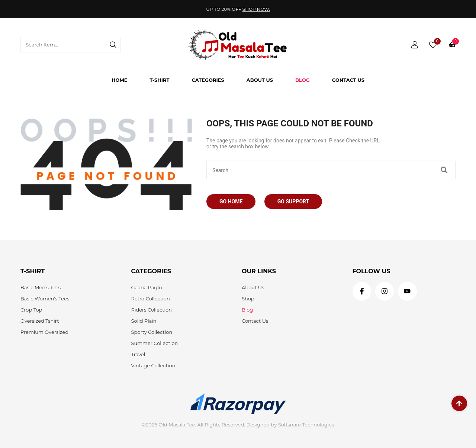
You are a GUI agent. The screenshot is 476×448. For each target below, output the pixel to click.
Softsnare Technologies (306, 425)
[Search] (113, 45)
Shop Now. (256, 9)
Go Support (293, 202)
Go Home (231, 202)
